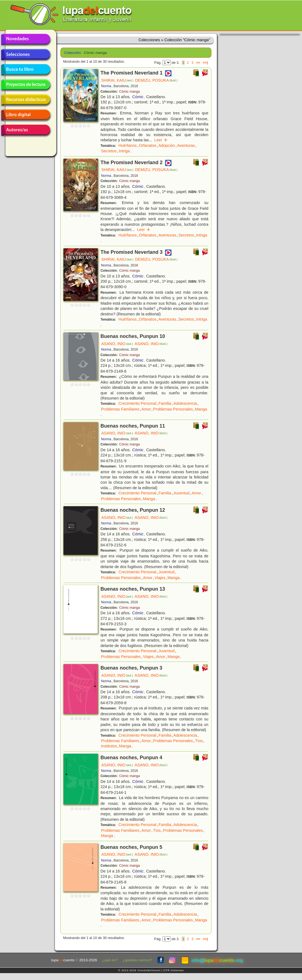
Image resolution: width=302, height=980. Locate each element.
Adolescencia (185, 403)
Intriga (124, 151)
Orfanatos (148, 145)
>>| (205, 63)
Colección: (72, 53)
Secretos (109, 151)
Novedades (26, 39)
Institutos (109, 746)
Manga (201, 409)
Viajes (160, 578)
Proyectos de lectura (26, 85)
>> (198, 63)
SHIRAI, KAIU (117, 80)
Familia (165, 403)
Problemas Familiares (120, 409)
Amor (146, 409)
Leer (161, 140)
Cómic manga (129, 92)
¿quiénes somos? (137, 960)
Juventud (181, 493)
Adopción (167, 145)
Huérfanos (128, 145)
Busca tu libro (26, 70)
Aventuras (186, 145)
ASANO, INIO (117, 344)
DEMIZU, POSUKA (156, 80)
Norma (106, 86)
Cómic (138, 97)
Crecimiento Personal (138, 403)
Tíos (199, 741)
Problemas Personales (173, 409)
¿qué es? (110, 960)
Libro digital (26, 115)
